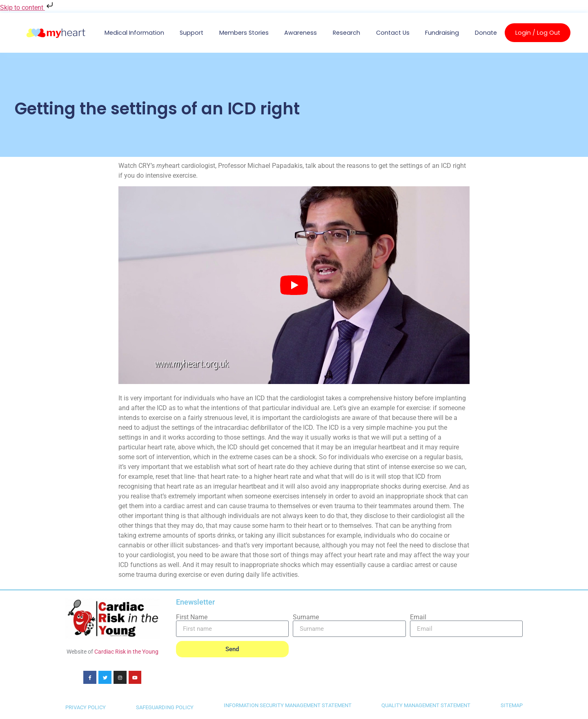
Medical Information (134, 33)
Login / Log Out (538, 33)
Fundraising (442, 33)
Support (192, 33)
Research (346, 33)
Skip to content (27, 8)
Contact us (393, 33)
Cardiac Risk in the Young (126, 652)
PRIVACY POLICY (86, 708)
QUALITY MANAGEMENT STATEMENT (426, 706)
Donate (486, 33)
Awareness (301, 33)
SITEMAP (512, 706)
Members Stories (244, 33)
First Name (192, 617)
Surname (306, 617)
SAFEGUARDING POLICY (165, 708)
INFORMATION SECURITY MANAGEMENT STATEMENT (288, 706)
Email (418, 617)
